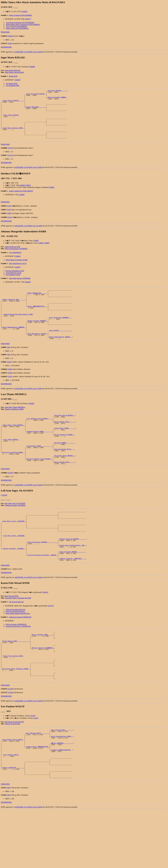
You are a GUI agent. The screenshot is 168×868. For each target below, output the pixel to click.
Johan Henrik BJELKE (12, 70)
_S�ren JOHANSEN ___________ (62, 794)
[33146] (36, 767)
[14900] (47, 253)
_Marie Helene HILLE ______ (64, 443)
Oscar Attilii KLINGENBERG (16, 26)
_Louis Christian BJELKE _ (36, 95)
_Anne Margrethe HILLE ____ (64, 476)
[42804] (22, 195)
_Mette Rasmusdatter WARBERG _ (14, 344)
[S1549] (10, 738)
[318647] (18, 277)
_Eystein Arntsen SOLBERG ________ (72, 574)
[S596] (10, 43)
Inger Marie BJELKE (11, 120)
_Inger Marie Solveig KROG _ (13, 135)
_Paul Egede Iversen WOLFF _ (13, 790)
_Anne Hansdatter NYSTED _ (37, 352)
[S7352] (10, 158)
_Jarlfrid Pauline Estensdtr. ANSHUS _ (42, 593)
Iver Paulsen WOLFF (11, 808)
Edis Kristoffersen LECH (18, 273)
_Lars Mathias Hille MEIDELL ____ (39, 439)
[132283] (4, 524)
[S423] (9, 219)
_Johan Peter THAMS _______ (64, 450)
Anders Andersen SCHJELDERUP (21, 201)
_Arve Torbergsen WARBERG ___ (60, 333)
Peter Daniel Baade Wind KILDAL (18, 652)
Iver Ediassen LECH (13, 284)
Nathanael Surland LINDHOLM (20, 656)
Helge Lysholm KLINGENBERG (21, 15)
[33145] (33, 764)
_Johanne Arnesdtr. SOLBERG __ (14, 586)
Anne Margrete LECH (14, 282)
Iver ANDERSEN (15, 262)
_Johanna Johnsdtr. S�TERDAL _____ (73, 597)
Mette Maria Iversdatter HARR (17, 270)
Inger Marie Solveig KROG (15, 72)
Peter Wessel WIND (11, 635)
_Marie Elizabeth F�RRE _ (57, 99)
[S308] (10, 389)
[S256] (9, 381)
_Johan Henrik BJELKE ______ (13, 102)
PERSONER (5, 32)
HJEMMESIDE (6, 47)
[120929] (24, 12)
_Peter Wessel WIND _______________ (16, 682)
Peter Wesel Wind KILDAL (15, 650)
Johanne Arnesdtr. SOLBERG (15, 535)
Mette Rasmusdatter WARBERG (16, 258)
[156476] (45, 631)
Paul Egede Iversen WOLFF (14, 770)
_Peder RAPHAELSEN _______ (37, 304)
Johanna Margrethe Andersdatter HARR (18, 329)
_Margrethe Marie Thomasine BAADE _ (16, 715)
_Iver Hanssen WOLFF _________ (37, 783)
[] (4, 36)
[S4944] (10, 36)
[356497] (18, 80)
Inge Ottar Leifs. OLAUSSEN (15, 533)
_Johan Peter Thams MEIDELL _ (13, 447)
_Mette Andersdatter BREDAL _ (60, 356)
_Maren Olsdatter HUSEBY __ (64, 458)
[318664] (18, 266)
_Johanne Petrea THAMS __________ (39, 454)
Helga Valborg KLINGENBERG (17, 28)
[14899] (41, 253)
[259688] (32, 67)
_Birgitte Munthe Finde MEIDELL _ (39, 487)
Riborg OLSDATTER (13, 772)
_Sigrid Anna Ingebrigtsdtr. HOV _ (72, 582)
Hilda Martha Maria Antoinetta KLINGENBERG (23, 25)
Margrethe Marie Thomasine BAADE (18, 637)
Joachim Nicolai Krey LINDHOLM (18, 665)
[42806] (52, 197)
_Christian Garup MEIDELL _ (64, 435)
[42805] (28, 195)
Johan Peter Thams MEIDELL (15, 427)
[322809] (21, 204)
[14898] (36, 250)
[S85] (9, 367)
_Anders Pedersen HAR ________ (14, 311)
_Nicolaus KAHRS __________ (64, 468)
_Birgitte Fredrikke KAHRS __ (13, 479)
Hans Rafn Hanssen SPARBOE (20, 288)
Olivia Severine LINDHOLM (16, 663)
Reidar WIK (13, 76)
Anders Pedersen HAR (12, 256)
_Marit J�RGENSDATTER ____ (38, 319)
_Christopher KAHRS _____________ (39, 472)
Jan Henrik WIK (12, 84)
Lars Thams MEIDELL (11, 464)
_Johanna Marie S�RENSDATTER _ (38, 798)
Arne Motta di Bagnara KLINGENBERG (20, 23)
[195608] (31, 423)
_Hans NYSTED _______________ (60, 348)
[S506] (9, 223)
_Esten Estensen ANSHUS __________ (72, 589)
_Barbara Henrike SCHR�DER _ (43, 690)
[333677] (28, 19)
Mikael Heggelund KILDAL (16, 649)
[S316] (9, 216)
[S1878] (10, 502)
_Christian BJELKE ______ (57, 91)
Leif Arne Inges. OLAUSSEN (14, 570)
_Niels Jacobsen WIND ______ (42, 675)
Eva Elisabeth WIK (13, 85)
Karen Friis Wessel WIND (13, 700)
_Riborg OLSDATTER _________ (13, 823)
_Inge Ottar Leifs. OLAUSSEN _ (14, 553)
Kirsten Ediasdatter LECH (15, 280)
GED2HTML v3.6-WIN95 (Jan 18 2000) (28, 52)
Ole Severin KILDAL (16, 641)
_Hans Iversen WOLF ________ (61, 779)
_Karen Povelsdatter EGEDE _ (61, 787)
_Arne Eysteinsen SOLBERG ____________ (42, 578)
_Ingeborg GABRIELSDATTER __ (61, 802)
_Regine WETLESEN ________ (36, 110)
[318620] (28, 292)
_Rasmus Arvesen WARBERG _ (37, 336)
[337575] (51, 645)
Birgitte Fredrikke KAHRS (14, 429)
